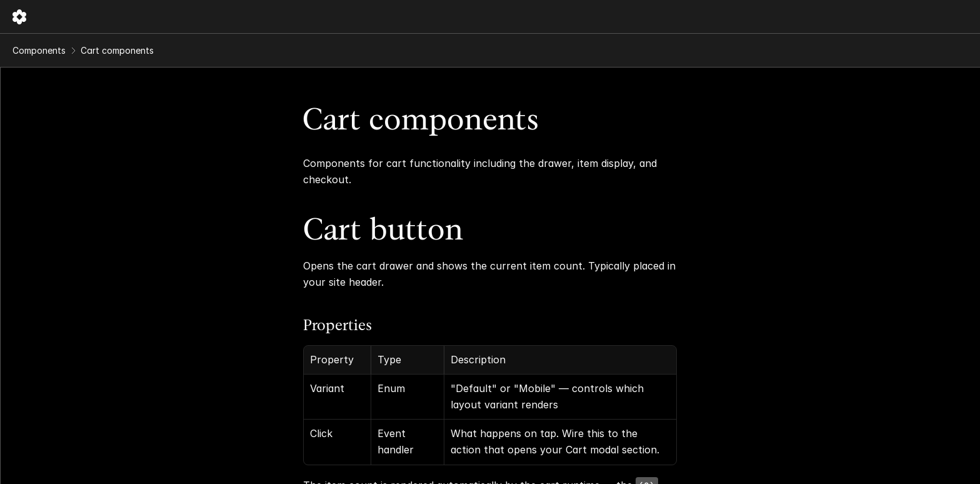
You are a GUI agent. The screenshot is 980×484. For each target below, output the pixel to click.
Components (214, 17)
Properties (425, 291)
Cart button (471, 195)
